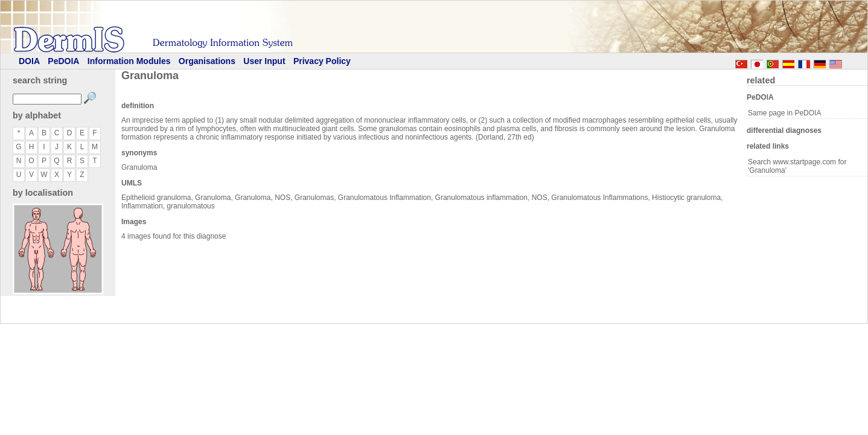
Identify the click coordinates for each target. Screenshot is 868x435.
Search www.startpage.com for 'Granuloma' (797, 166)
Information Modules (129, 61)
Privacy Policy (322, 61)
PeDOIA (63, 61)
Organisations (207, 61)
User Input (264, 61)
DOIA (29, 61)
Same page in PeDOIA (784, 113)
